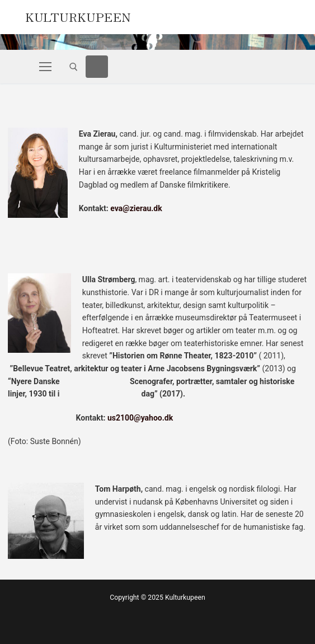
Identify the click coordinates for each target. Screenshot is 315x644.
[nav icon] (45, 67)
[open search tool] (74, 67)
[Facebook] (97, 67)
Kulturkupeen (78, 16)
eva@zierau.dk (136, 208)
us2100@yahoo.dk (140, 418)
